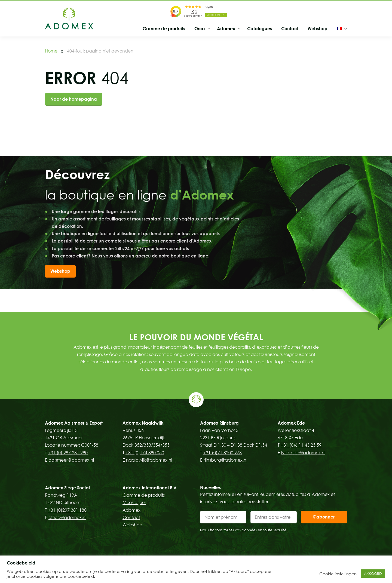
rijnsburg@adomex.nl (225, 460)
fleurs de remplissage (180, 369)
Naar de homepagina (74, 99)
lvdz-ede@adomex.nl (303, 453)
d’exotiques (264, 347)
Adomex (226, 29)
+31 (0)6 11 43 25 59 (301, 445)
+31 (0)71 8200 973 (222, 453)
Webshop (318, 29)
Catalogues (260, 29)
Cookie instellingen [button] (338, 574)
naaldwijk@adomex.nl (149, 460)
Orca (200, 29)
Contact (290, 29)
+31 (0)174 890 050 (145, 453)
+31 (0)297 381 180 (67, 510)
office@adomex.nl (67, 517)
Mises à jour (134, 502)
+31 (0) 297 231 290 (68, 453)
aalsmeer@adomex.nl (71, 460)
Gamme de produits (164, 29)
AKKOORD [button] (373, 573)
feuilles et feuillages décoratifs (219, 347)
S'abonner (324, 517)
